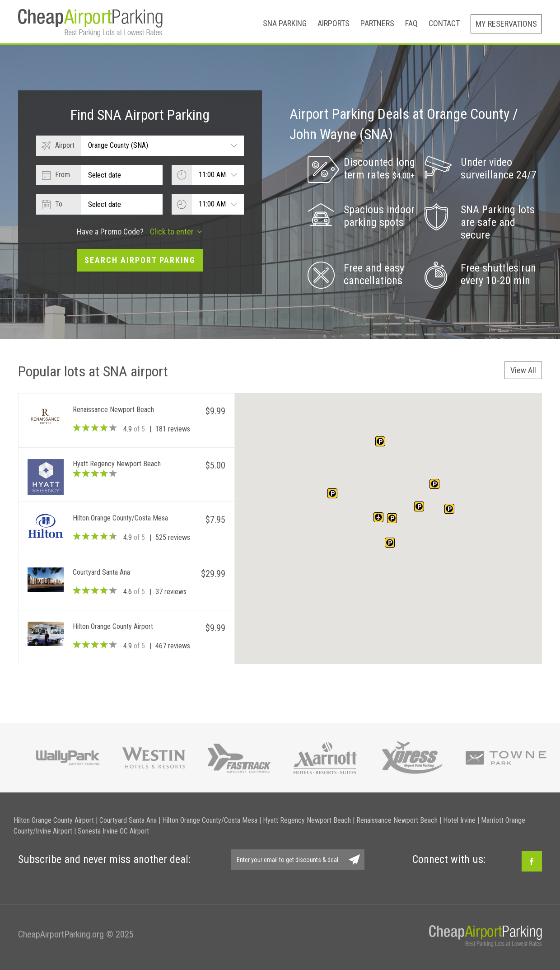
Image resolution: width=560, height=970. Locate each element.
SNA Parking (285, 23)
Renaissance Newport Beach (397, 820)
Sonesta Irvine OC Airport (113, 831)
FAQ (411, 23)
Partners (377, 23)
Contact (444, 23)
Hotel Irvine (459, 820)
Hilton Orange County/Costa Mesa (210, 820)
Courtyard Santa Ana (128, 820)
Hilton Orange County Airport (54, 820)
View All (523, 370)
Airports (334, 23)
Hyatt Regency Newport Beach (307, 820)
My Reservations (506, 24)
